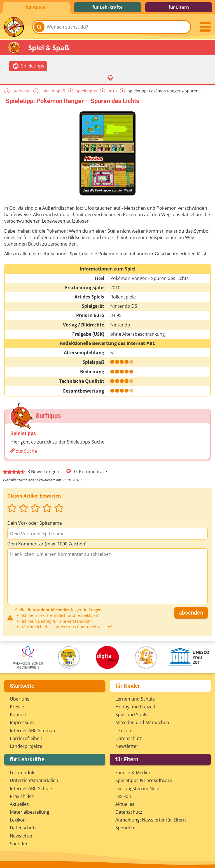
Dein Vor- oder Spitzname (35, 523)
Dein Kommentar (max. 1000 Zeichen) (47, 544)
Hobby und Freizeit (135, 707)
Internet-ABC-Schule (31, 788)
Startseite (22, 91)
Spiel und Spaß (131, 715)
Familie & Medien (133, 773)
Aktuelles (19, 804)
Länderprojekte (26, 746)
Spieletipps (86, 91)
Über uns (20, 699)
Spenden (19, 844)
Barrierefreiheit (26, 738)
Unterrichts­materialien (34, 780)
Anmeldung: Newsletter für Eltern (151, 820)
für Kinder (36, 7)
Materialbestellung (30, 812)
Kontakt (18, 715)
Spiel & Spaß (53, 91)
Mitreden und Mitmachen (142, 722)
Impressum (22, 722)
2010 (112, 91)
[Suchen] (39, 27)
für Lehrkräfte (107, 7)
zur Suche (26, 451)
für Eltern (179, 7)
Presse (17, 707)
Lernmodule (23, 773)
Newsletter (127, 746)
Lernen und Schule (135, 699)
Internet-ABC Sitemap (32, 731)
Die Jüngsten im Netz (137, 788)
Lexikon (123, 731)
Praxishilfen (22, 796)
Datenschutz (129, 738)
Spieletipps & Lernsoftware (144, 780)
